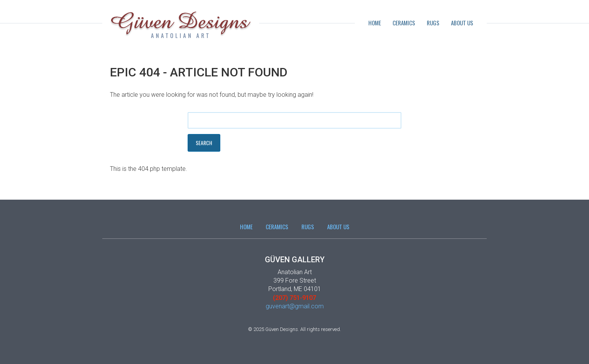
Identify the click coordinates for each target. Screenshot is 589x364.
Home (375, 23)
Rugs (433, 23)
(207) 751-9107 (294, 298)
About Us (462, 23)
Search (204, 143)
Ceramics (404, 23)
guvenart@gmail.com (295, 306)
